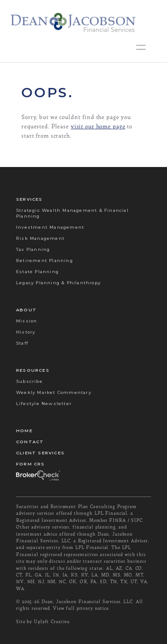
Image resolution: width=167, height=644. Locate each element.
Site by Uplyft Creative (43, 621)
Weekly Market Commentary (54, 392)
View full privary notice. (81, 608)
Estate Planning (37, 272)
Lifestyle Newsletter (44, 403)
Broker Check (37, 475)
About (26, 310)
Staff (22, 343)
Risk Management (40, 238)
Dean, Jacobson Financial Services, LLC (87, 601)
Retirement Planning (45, 260)
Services (29, 199)
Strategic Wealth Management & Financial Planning (72, 213)
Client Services (40, 453)
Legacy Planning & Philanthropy (58, 283)
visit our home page (98, 126)
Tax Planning (33, 249)
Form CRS (31, 464)
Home (24, 431)
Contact (30, 442)
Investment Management (50, 227)
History (26, 332)
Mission (26, 321)
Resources (33, 370)
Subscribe (29, 381)
